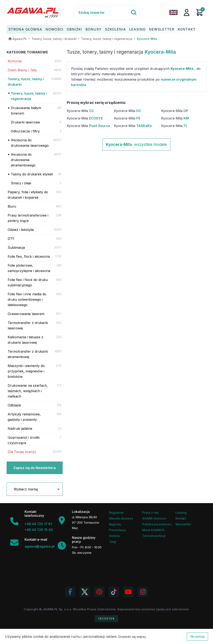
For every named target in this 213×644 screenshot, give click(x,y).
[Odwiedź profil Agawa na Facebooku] (70, 592)
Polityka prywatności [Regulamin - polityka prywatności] (157, 524)
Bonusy (93, 29)
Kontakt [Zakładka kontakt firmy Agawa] (181, 518)
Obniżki (74, 29)
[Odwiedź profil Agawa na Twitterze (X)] (85, 592)
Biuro (12, 206)
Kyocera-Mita (80, 111)
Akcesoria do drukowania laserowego (30, 143)
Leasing (137, 29)
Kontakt (187, 29)
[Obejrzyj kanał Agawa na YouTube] (128, 592)
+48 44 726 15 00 (39, 530)
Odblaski (14, 405)
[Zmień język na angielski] (173, 12)
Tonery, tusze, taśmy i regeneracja (29, 96)
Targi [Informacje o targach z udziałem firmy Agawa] (113, 542)
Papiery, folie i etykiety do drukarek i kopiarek (28, 195)
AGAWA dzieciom (154, 518)
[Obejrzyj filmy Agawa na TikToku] (114, 592)
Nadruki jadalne (20, 429)
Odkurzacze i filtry (25, 131)
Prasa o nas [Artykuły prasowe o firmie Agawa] (150, 513)
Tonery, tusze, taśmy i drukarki (26, 82)
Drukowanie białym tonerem (26, 111)
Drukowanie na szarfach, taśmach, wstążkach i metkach (28, 391)
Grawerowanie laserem (26, 314)
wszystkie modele (136, 144)
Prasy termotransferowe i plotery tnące (28, 218)
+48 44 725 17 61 (38, 524)
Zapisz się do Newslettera (35, 468)
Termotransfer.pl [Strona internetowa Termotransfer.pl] (154, 536)
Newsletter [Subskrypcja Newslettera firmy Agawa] (183, 524)
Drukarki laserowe (25, 122)
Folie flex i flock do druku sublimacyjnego (28, 282)
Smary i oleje (21, 183)
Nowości (54, 29)
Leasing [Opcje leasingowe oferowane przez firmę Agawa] (181, 513)
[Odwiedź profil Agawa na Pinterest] (99, 592)
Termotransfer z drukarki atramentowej (28, 354)
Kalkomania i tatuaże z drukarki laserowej (25, 340)
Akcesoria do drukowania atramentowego (23, 160)
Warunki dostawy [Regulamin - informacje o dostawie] (121, 518)
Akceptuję (197, 636)
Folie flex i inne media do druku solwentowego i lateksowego (27, 299)
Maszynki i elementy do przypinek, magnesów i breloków (26, 371)
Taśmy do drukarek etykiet (32, 174)
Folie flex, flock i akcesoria (29, 256)
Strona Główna (25, 29)
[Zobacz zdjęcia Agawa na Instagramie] (143, 592)
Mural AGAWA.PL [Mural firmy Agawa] (154, 530)
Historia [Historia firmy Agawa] (114, 536)
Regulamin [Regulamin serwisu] (116, 513)
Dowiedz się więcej (132, 637)
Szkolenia (115, 29)
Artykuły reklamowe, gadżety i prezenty (24, 417)
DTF (11, 239)
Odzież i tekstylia (21, 230)
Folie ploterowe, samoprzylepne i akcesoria (29, 268)
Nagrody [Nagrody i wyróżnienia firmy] (115, 524)
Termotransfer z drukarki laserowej (28, 325)
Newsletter (162, 29)
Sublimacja (16, 248)
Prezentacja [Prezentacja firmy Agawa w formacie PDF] (117, 530)
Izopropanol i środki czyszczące (24, 440)
